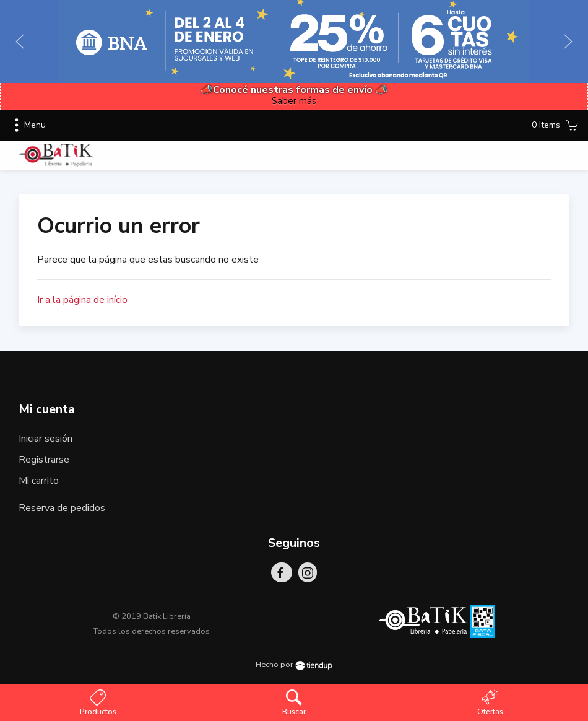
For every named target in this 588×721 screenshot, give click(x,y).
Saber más (294, 101)
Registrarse (44, 460)
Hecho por (294, 665)
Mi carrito (39, 481)
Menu (28, 125)
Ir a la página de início (82, 300)
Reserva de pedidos (62, 508)
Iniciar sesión (45, 439)
